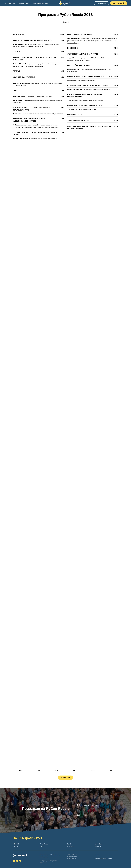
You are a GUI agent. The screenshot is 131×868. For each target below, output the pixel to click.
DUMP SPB (16, 846)
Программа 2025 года (40, 3)
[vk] (17, 861)
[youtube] (20, 861)
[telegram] (14, 861)
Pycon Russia (44, 844)
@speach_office (72, 857)
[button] (119, 3)
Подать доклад (24, 3)
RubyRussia (71, 846)
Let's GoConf (98, 844)
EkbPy (42, 846)
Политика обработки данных (103, 859)
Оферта (97, 855)
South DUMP (98, 846)
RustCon (70, 844)
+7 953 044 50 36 (72, 855)
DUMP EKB (16, 844)
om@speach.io (72, 859)
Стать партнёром (10, 3)
